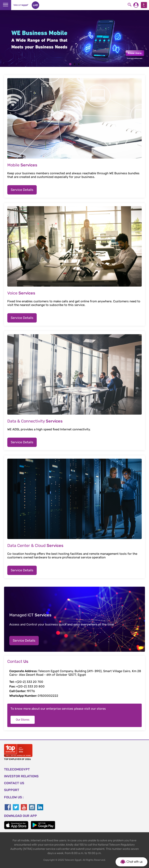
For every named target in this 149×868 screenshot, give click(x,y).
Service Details (22, 190)
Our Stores (23, 720)
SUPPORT (12, 790)
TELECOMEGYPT (17, 769)
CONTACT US (14, 783)
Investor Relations (21, 776)
